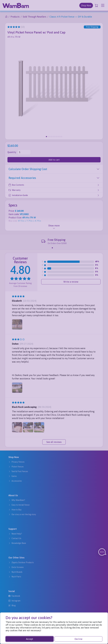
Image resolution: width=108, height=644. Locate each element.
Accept (30, 639)
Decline (78, 639)
